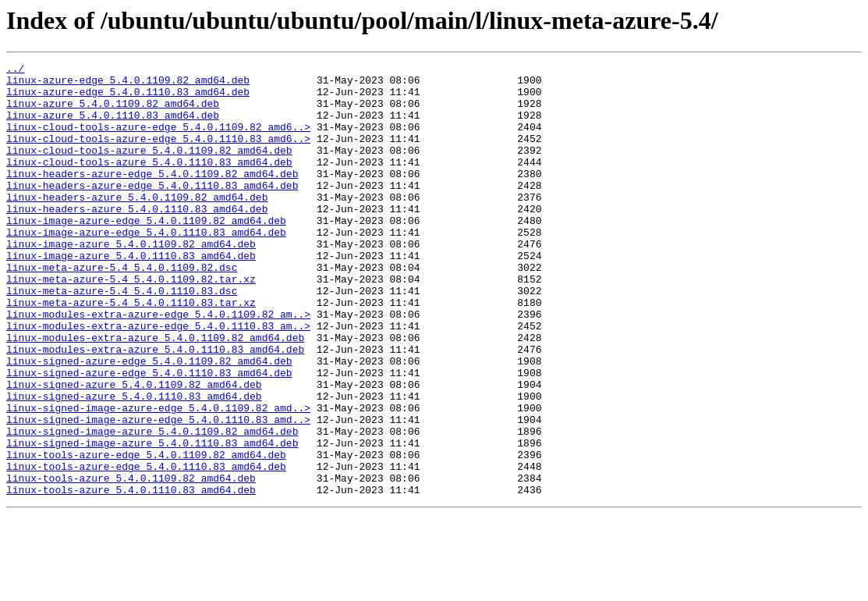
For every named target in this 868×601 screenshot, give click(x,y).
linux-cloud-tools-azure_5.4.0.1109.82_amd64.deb (149, 169)
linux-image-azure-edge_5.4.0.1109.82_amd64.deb (146, 253)
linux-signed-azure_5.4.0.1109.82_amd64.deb (134, 450)
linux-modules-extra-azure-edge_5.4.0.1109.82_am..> (158, 365)
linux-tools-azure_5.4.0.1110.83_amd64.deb (131, 576)
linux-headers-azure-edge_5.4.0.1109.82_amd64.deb (152, 197)
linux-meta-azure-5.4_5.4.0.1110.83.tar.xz (131, 351)
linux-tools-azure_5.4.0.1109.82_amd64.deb (131, 562)
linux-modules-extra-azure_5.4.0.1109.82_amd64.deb (155, 393)
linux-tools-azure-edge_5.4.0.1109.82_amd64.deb (146, 534)
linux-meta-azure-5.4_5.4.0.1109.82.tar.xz (131, 323)
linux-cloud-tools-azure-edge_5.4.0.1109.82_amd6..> (158, 140)
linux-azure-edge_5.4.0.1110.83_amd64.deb (128, 98)
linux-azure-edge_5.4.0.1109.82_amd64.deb (128, 84)
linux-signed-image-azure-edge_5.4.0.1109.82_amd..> (158, 478)
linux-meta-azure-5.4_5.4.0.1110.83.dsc (122, 337)
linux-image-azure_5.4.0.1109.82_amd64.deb (131, 281)
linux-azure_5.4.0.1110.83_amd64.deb (113, 126)
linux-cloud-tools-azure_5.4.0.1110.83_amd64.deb (149, 183)
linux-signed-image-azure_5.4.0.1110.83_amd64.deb (152, 520)
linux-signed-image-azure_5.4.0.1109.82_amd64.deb (152, 506)
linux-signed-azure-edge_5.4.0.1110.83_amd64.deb (149, 436)
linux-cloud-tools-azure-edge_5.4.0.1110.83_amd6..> (158, 155)
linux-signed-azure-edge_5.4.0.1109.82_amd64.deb (149, 421)
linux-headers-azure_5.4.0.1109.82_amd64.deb (137, 225)
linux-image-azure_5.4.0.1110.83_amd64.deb (131, 295)
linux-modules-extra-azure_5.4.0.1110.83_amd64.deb (155, 407)
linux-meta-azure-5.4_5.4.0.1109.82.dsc (122, 309)
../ (15, 70)
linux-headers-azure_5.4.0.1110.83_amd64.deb (137, 239)
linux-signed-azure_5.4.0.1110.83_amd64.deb (134, 464)
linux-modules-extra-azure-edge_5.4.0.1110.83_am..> (158, 379)
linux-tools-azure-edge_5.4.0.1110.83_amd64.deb (146, 548)
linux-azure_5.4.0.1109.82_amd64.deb (113, 112)
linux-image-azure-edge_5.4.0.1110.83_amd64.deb (146, 267)
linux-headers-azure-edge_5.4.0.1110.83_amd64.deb (152, 211)
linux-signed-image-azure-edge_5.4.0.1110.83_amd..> (158, 492)
